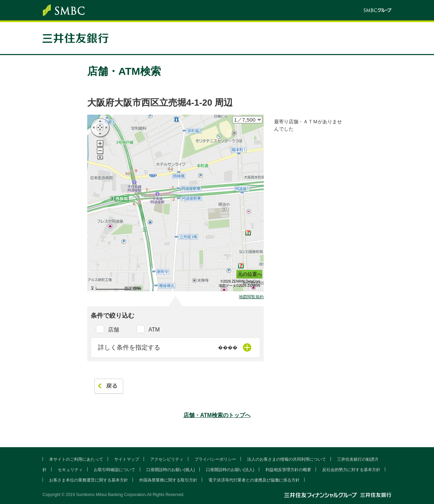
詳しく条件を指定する (129, 347)
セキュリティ (70, 470)
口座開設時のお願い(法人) (230, 470)
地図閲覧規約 (251, 297)
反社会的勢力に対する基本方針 (351, 470)
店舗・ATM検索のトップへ (217, 415)
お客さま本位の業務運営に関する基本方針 (89, 480)
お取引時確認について (115, 470)
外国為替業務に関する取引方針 (168, 480)
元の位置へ (250, 274)
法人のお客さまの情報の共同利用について (287, 459)
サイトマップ (127, 459)
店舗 (114, 330)
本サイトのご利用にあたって (76, 459)
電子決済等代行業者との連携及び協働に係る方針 (254, 480)
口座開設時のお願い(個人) (171, 470)
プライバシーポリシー (215, 459)
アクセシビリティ (167, 459)
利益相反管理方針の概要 (288, 470)
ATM (154, 330)
